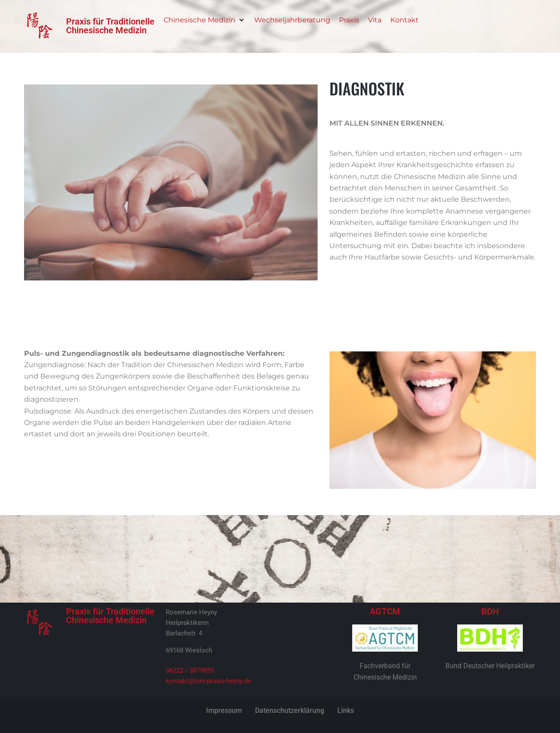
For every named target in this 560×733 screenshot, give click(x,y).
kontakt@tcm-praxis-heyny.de (208, 681)
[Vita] (375, 20)
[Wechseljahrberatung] (292, 20)
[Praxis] (349, 20)
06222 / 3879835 (190, 670)
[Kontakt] (404, 20)
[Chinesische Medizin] (205, 20)
